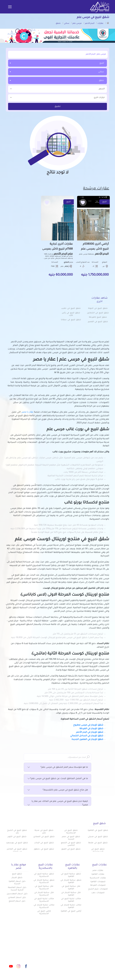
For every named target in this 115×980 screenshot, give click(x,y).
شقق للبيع (17, 874)
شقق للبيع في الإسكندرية (71, 832)
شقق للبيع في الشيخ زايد (17, 832)
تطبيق (58, 107)
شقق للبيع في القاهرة (98, 830)
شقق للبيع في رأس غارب (71, 314)
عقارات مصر (98, 871)
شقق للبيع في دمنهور (44, 849)
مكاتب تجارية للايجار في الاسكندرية (44, 906)
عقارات (79, 942)
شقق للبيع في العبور (71, 849)
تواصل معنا (52, 957)
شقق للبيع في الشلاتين (98, 313)
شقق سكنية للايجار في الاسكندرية (44, 882)
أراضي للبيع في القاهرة (71, 911)
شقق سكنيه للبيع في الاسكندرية (44, 875)
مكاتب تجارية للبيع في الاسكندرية (44, 900)
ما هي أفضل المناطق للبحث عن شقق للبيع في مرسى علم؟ (57, 779)
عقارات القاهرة (98, 874)
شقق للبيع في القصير (98, 322)
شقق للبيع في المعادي (44, 837)
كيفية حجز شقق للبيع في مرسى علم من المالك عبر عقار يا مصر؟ (57, 804)
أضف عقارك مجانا (49, 942)
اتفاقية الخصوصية (73, 962)
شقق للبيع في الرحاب (44, 843)
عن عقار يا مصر (50, 952)
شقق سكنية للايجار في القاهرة (71, 882)
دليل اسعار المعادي (17, 898)
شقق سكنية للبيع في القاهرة (71, 875)
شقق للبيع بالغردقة (98, 317)
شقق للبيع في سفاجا (71, 320)
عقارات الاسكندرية (98, 878)
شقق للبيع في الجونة (98, 308)
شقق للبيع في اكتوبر (17, 837)
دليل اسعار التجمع (17, 901)
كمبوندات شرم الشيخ (98, 889)
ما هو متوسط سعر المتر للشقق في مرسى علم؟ (57, 767)
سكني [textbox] (101, 72)
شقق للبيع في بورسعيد (17, 843)
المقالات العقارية (74, 952)
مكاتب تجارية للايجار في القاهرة (71, 906)
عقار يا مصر (28, 412)
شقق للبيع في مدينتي (98, 837)
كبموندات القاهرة (98, 882)
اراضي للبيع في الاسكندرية (44, 912)
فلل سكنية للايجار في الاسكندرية (44, 894)
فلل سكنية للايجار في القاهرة (71, 894)
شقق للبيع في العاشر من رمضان (17, 850)
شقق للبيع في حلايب (71, 308)
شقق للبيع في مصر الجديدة (71, 838)
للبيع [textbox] (102, 63)
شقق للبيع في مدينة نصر (44, 832)
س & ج (79, 957)
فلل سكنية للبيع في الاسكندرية (44, 888)
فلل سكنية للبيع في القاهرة (71, 888)
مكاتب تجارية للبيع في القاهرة (71, 900)
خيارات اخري (57, 97)
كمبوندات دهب (98, 893)
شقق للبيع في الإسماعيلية (98, 850)
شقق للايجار (17, 878)
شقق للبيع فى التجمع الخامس (71, 844)
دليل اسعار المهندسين (17, 894)
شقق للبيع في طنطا (98, 843)
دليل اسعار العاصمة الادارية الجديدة (17, 889)
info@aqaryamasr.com (18, 953)
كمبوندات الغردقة (98, 885)
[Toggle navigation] (10, 7)
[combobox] (57, 63)
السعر (57, 89)
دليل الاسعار (51, 947)
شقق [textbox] (101, 81)
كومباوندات (77, 947)
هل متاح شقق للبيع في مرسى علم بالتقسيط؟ (57, 790)
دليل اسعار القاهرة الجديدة (17, 883)
